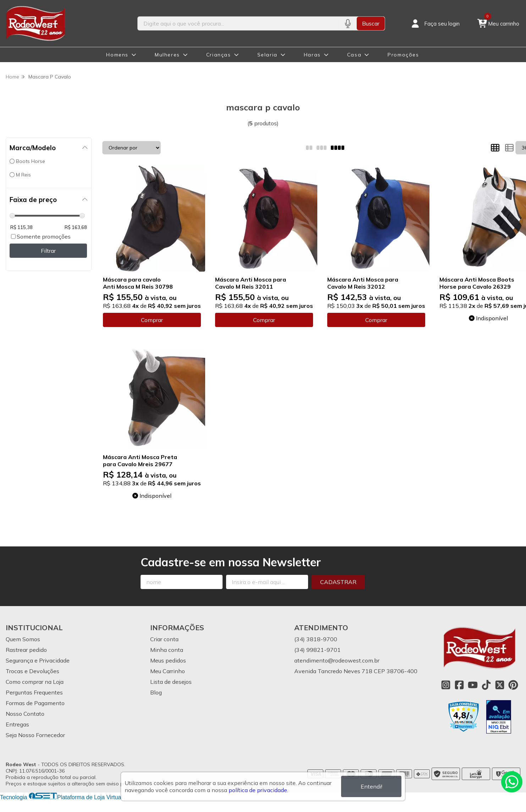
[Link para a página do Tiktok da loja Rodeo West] (486, 685)
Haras (312, 55)
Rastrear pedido (26, 650)
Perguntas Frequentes (34, 692)
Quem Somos (23, 639)
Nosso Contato (25, 714)
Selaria (267, 55)
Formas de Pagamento (35, 703)
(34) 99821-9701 (317, 650)
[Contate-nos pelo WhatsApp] (512, 782)
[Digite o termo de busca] (238, 23)
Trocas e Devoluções (32, 671)
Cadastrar (338, 582)
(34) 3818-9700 (316, 639)
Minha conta (167, 650)
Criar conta (164, 639)
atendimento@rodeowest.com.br (337, 660)
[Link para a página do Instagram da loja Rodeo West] (446, 685)
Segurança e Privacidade (38, 660)
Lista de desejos (171, 682)
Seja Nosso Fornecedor (35, 735)
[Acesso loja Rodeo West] (435, 23)
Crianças (219, 55)
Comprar (152, 320)
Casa (354, 55)
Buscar (371, 23)
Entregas (17, 724)
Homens (117, 55)
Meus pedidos (168, 660)
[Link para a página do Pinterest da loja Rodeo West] (513, 685)
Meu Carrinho (168, 671)
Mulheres (167, 55)
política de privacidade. (258, 790)
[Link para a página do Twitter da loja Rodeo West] (500, 685)
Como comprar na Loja (35, 682)
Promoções (403, 55)
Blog (156, 692)
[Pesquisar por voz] (348, 23)
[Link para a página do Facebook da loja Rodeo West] (459, 685)
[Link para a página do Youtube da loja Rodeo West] (473, 685)
